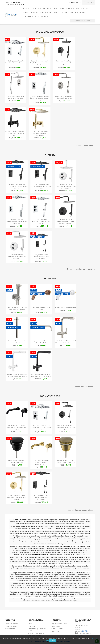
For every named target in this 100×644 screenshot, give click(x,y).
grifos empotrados (78, 536)
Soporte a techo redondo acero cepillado (17, 342)
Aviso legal (31, 626)
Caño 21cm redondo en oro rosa (41, 309)
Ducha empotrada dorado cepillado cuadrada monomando (40, 133)
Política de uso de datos (16, 4)
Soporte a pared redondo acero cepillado (41, 342)
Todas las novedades (85, 387)
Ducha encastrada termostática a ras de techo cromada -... (17, 221)
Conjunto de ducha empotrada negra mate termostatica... (41, 257)
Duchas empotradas (32, 9)
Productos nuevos (11, 626)
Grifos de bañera (30, 13)
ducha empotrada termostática (41, 573)
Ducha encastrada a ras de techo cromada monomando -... (40, 98)
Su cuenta (56, 620)
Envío (30, 624)
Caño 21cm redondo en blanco (66, 308)
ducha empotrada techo (79, 557)
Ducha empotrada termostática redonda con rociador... (17, 257)
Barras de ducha (50, 9)
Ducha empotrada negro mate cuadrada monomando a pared (15, 133)
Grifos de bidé (82, 9)
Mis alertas (55, 631)
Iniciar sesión (56, 626)
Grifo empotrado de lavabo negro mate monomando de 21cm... (17, 427)
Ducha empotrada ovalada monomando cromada (15, 97)
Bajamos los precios (11, 624)
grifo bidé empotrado (63, 547)
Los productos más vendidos (82, 510)
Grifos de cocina (78, 13)
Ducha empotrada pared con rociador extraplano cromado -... (15, 63)
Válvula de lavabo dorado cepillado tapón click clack (66, 461)
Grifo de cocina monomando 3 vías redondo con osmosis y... (66, 342)
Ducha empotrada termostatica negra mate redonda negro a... (66, 221)
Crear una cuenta (57, 629)
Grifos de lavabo (67, 9)
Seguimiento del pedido (59, 624)
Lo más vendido (10, 629)
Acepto (53, 641)
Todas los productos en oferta (81, 269)
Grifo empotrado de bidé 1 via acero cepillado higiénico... (17, 309)
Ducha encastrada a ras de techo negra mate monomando (41, 498)
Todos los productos (85, 146)
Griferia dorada (61, 13)
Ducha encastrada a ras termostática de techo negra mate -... (17, 186)
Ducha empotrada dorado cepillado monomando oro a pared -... (40, 63)
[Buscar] (83, 21)
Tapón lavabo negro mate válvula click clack (17, 461)
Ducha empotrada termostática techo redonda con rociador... (66, 186)
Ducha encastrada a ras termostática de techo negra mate (41, 186)
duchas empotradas (21, 520)
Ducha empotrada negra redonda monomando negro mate (64, 63)
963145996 (17, 2)
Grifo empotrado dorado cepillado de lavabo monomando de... (41, 462)
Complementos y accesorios (35, 17)
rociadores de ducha (42, 554)
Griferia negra (46, 13)
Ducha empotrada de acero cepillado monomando (64, 97)
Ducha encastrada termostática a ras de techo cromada (41, 221)
